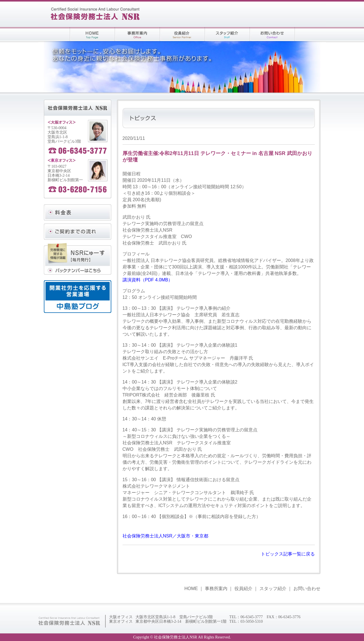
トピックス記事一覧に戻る (288, 554)
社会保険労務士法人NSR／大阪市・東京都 (166, 536)
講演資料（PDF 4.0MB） (148, 280)
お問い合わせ (307, 589)
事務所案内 (216, 589)
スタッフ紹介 (273, 589)
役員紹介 (243, 589)
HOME (191, 589)
